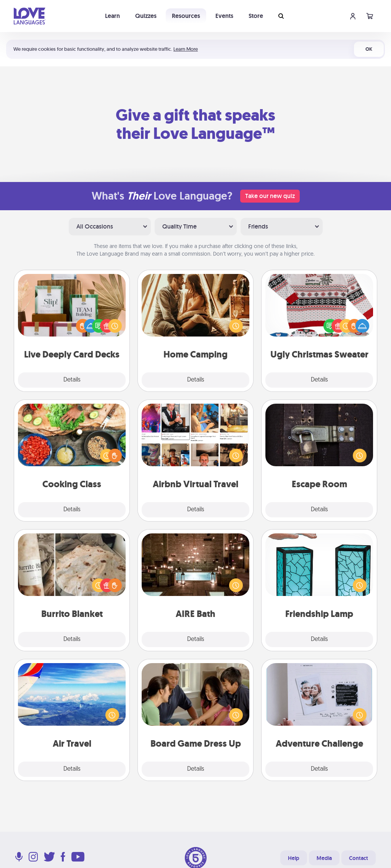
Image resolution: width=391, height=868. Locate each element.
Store (256, 16)
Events (224, 16)
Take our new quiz (270, 196)
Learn (112, 16)
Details (72, 380)
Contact (359, 858)
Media (324, 858)
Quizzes (146, 16)
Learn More (186, 49)
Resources (186, 16)
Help (294, 858)
